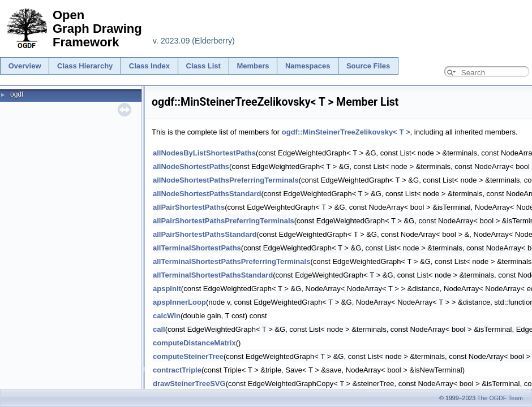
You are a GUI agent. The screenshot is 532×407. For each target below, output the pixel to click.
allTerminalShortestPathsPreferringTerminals (231, 261)
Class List (203, 66)
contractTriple (177, 370)
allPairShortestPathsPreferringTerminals (224, 221)
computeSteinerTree (188, 356)
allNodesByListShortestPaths (204, 153)
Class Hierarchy (85, 66)
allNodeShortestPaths (191, 166)
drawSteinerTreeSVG (189, 384)
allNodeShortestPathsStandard (207, 194)
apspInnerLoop (179, 302)
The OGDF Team (500, 398)
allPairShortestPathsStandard (205, 234)
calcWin (167, 316)
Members (253, 66)
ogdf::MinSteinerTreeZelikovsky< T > (346, 132)
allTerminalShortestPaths (197, 248)
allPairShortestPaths (189, 207)
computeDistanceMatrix (194, 343)
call (159, 329)
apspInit (167, 289)
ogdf (17, 94)
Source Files (368, 66)
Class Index (149, 66)
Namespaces (308, 66)
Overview (25, 66)
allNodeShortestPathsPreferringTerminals (226, 180)
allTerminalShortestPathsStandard (213, 275)
